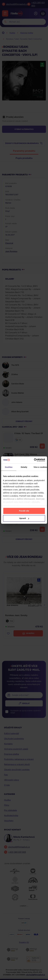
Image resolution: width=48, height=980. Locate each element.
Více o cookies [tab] (40, 467)
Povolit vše (24, 511)
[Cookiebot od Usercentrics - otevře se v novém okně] (34, 460)
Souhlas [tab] (9, 467)
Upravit (24, 518)
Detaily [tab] (24, 467)
